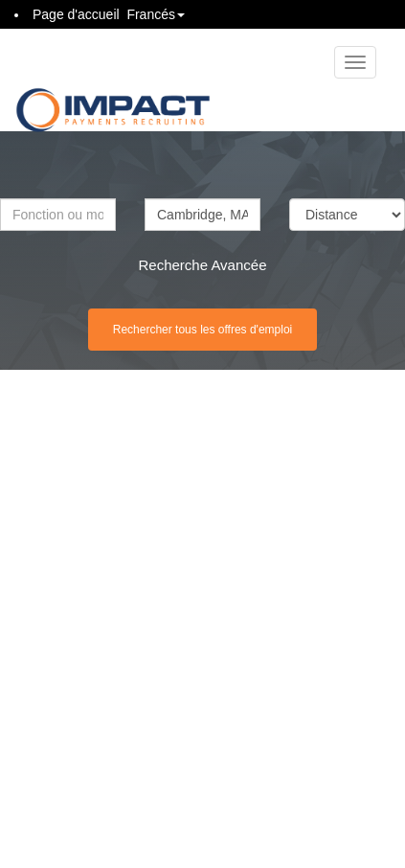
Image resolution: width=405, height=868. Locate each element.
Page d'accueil (76, 14)
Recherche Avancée (203, 265)
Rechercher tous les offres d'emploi (203, 330)
